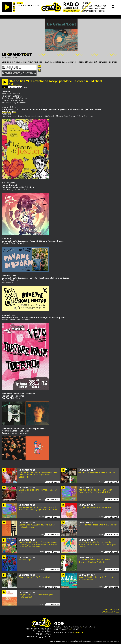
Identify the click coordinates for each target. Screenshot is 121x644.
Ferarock (78, 633)
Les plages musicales (28, 6)
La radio (86, 3)
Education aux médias (93, 11)
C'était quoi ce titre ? (67, 627)
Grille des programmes (94, 6)
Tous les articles (110, 612)
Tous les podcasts (109, 610)
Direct (20, 3)
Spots (76, 629)
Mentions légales (113, 641)
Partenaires (62, 629)
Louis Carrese (101, 641)
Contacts (89, 627)
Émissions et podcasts (94, 8)
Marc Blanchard (76, 641)
